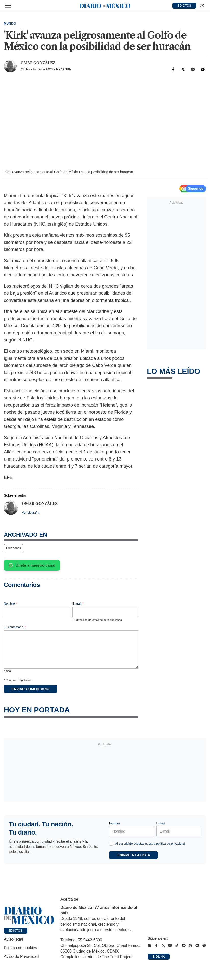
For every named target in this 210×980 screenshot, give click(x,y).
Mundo (10, 24)
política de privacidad (171, 844)
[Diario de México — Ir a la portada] (105, 6)
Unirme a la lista (133, 855)
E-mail (78, 604)
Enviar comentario (30, 689)
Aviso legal (13, 939)
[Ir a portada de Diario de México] (29, 915)
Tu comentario (15, 627)
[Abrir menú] (8, 6)
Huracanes (14, 548)
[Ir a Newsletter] (202, 6)
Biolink (159, 957)
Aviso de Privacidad (21, 956)
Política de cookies (20, 948)
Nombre (11, 604)
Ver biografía (31, 513)
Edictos (16, 931)
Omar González (38, 63)
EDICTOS (184, 6)
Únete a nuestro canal (32, 565)
